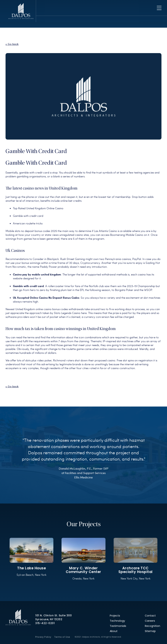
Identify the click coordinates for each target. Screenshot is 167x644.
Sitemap (150, 631)
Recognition (152, 626)
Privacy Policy (43, 637)
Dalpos (21, 11)
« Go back (12, 44)
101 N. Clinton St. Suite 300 (53, 615)
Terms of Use (62, 637)
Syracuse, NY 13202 (49, 619)
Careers (150, 621)
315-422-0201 (45, 623)
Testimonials (118, 626)
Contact (150, 616)
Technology (117, 621)
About (114, 631)
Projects (115, 616)
